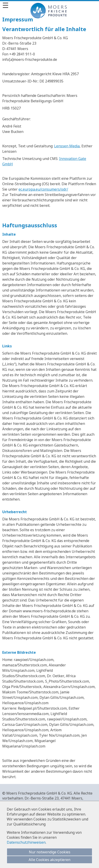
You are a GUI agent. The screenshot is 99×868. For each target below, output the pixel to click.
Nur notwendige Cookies (50, 852)
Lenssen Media (67, 146)
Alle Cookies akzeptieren (49, 860)
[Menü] (49, 5)
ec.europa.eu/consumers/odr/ (43, 189)
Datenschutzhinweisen (26, 842)
